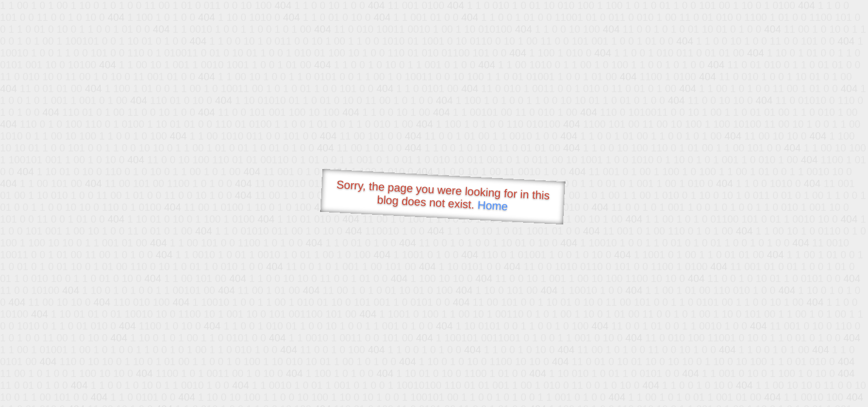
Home (493, 205)
